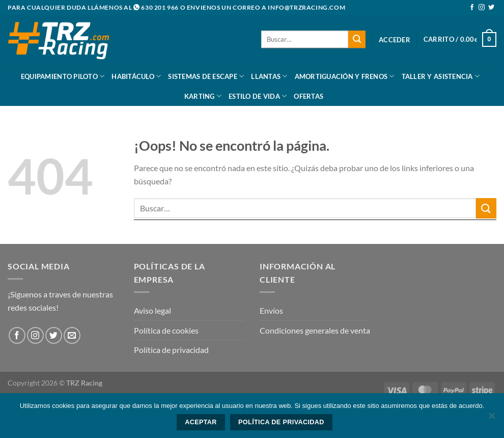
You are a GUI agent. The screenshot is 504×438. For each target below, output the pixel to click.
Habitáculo (136, 76)
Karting (203, 96)
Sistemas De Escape (206, 76)
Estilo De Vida (258, 96)
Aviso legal (152, 310)
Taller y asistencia (441, 76)
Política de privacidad (171, 350)
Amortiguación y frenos (345, 76)
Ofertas (309, 96)
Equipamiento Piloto (63, 76)
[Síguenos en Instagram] (482, 8)
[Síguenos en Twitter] (491, 8)
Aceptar (201, 422)
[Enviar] (357, 39)
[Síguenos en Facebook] (472, 8)
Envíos (271, 310)
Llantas (269, 76)
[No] (491, 419)
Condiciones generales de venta (315, 330)
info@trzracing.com (306, 7)
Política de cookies (166, 330)
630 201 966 (160, 7)
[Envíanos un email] (72, 335)
